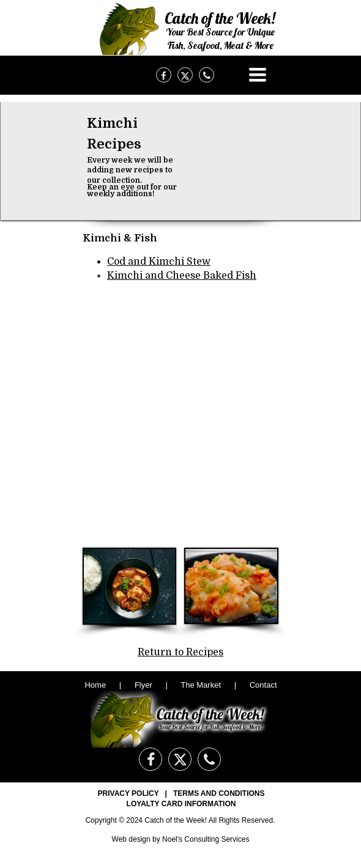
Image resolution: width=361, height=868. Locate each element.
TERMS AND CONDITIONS (219, 793)
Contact (263, 685)
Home (96, 685)
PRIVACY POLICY (128, 793)
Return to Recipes (180, 652)
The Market (201, 685)
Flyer (143, 685)
